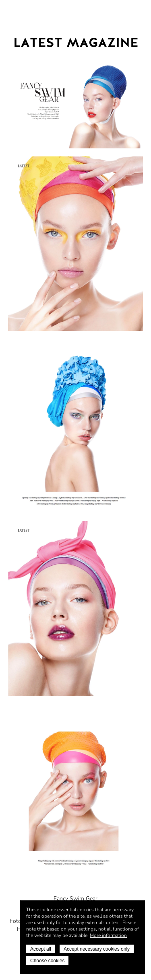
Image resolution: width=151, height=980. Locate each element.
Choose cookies (47, 961)
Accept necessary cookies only (97, 949)
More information (108, 935)
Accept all (41, 949)
